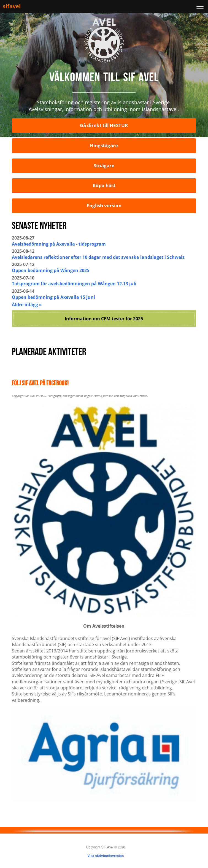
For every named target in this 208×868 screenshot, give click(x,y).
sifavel (12, 6)
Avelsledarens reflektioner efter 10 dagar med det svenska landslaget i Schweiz (98, 257)
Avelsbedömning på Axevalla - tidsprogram (59, 244)
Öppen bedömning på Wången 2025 (51, 270)
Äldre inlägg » (27, 305)
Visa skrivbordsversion (106, 856)
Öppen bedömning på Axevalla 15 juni (53, 297)
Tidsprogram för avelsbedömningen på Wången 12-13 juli (74, 284)
